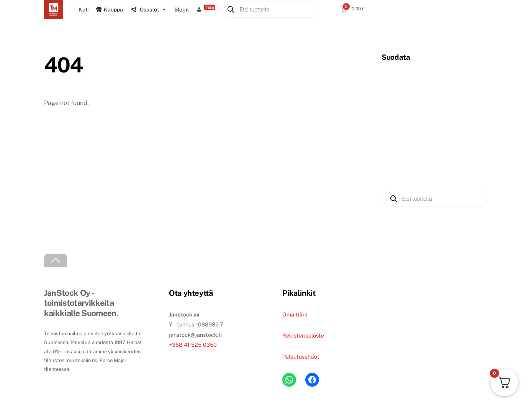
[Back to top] (56, 260)
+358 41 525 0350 (193, 345)
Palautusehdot (301, 357)
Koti (83, 10)
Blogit (182, 10)
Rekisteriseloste (303, 335)
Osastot (153, 10)
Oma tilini (295, 314)
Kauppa (113, 10)
